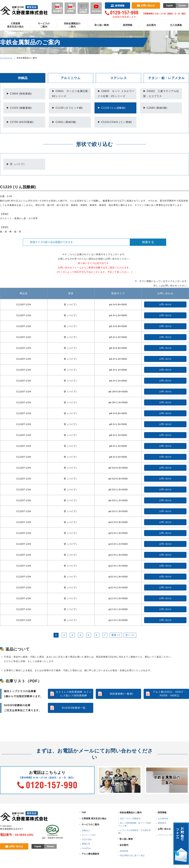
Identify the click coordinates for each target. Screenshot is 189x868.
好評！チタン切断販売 (130, 819)
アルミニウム (71, 78)
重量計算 (86, 844)
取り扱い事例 (102, 25)
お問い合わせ (146, 5)
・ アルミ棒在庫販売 (89, 854)
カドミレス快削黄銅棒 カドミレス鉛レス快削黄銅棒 (74, 694)
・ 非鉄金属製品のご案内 (129, 812)
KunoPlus (86, 848)
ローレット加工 (89, 835)
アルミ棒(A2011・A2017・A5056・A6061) (169, 694)
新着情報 (124, 851)
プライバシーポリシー (168, 835)
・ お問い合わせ (163, 829)
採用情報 (118, 6)
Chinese (182, 6)
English (169, 6)
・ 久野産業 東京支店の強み (93, 818)
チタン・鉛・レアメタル (166, 78)
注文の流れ (87, 839)
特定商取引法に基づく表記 (132, 855)
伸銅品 (23, 78)
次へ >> (130, 635)
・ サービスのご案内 (89, 824)
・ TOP (82, 812)
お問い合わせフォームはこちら (120, 781)
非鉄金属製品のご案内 (72, 25)
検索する (148, 242)
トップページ (6, 58)
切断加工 (86, 831)
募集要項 (162, 823)
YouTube (96, 8)
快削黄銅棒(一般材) (122, 694)
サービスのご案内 (44, 25)
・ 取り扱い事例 (125, 839)
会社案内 (57, 8)
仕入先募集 (176, 25)
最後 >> (116, 635)
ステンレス (119, 78)
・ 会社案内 (123, 845)
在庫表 (70, 8)
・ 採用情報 (161, 812)
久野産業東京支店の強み (15, 25)
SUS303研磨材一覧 (74, 708)
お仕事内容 (163, 819)
